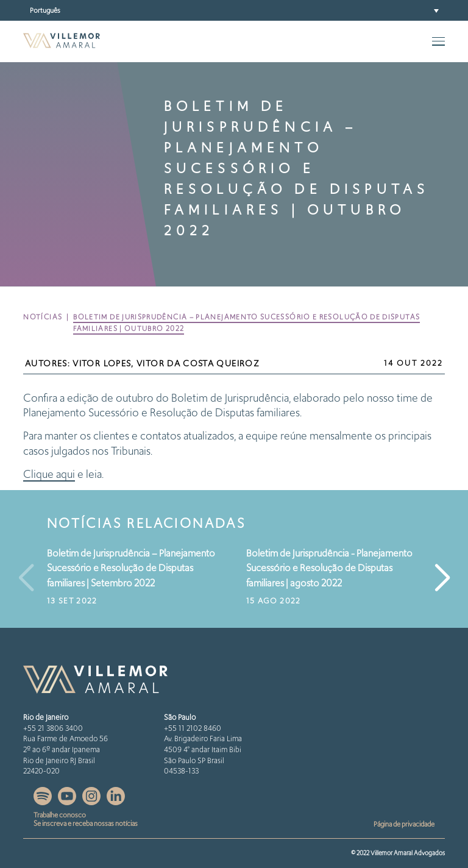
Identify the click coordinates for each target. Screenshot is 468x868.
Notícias (43, 317)
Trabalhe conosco (60, 815)
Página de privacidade (404, 824)
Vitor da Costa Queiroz (198, 364)
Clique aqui (49, 474)
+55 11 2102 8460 (193, 728)
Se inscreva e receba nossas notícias (86, 824)
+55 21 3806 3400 (53, 728)
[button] (234, 10)
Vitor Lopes (102, 364)
